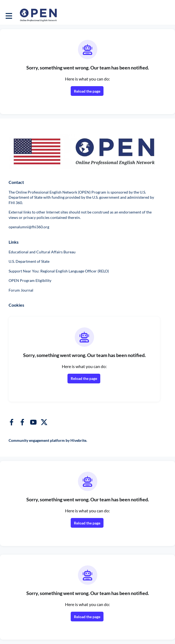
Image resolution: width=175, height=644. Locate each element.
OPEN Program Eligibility (30, 280)
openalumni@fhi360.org (29, 227)
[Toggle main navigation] (9, 15)
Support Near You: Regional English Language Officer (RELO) (59, 271)
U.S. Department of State (29, 261)
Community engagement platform (37, 440)
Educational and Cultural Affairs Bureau (42, 252)
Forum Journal (21, 290)
